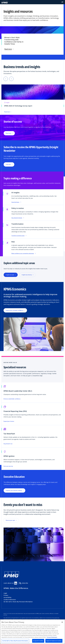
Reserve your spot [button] (10, 520)
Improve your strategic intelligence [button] (15, 310)
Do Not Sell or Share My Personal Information (18, 602)
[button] (62, 2)
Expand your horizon (9, 421)
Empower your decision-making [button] (14, 490)
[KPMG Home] (5, 2)
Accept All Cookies (38, 641)
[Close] (62, 622)
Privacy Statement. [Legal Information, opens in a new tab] (52, 637)
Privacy (6, 595)
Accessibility (8, 597)
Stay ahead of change (18, 218)
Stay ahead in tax (8, 444)
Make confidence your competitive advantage (24, 253)
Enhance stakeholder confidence (12, 399)
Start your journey (8, 466)
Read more (9, 49)
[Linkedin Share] (16, 583)
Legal (5, 593)
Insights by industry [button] (27, 275)
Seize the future (16, 202)
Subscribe (24, 583)
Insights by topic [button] (10, 275)
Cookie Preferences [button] (10, 600)
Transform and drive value (19, 236)
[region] (32, 632)
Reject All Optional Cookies (54, 641)
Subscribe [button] (8, 164)
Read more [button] (9, 133)
